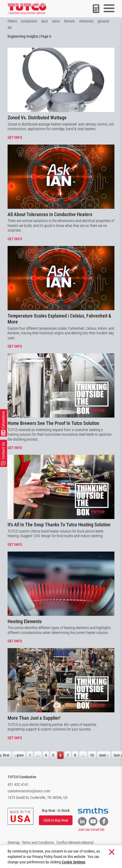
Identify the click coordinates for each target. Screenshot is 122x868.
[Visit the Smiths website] (93, 811)
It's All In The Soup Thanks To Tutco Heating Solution (59, 525)
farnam (70, 21)
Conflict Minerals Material (75, 843)
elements (86, 21)
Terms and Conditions (38, 843)
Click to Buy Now (56, 820)
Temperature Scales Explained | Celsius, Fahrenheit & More (59, 319)
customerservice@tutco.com (29, 791)
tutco (56, 21)
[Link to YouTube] (93, 821)
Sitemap (14, 843)
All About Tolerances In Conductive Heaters (50, 214)
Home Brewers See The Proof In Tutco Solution (53, 423)
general (103, 21)
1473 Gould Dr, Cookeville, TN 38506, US (37, 797)
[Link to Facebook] (104, 821)
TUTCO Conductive (22, 777)
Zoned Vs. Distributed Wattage (37, 118)
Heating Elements (25, 621)
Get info (15, 137)
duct (45, 21)
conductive (29, 21)
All (9, 28)
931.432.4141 (18, 784)
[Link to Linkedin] (82, 821)
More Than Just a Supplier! (34, 718)
